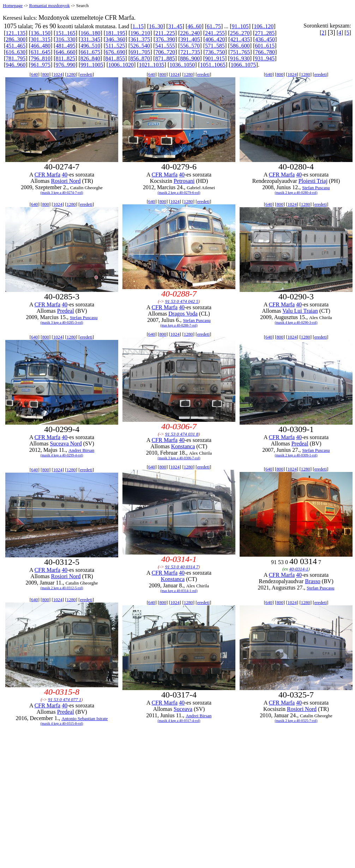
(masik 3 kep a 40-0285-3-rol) (62, 322)
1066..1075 (243, 65)
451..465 (16, 46)
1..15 (138, 26)
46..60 (194, 26)
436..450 (265, 39)
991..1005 (92, 65)
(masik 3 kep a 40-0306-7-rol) (179, 458)
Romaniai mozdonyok (49, 5)
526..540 (140, 46)
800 (46, 74)
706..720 (165, 52)
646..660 (66, 52)
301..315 (41, 39)
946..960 (16, 65)
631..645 (41, 52)
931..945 (265, 58)
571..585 (215, 46)
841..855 (115, 58)
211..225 (165, 33)
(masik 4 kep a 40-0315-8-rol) (62, 723)
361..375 (140, 39)
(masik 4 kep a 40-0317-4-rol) (179, 721)
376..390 (165, 39)
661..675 (90, 52)
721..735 (190, 52)
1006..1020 (121, 65)
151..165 (66, 33)
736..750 (215, 52)
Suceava (183, 709)
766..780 (265, 52)
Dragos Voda (183, 314)
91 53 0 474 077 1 (65, 699)
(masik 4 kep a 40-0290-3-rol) (296, 322)
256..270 (240, 33)
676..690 (115, 52)
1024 (58, 74)
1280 (71, 74)
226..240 (190, 33)
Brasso (313, 581)
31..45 (175, 26)
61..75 (214, 26)
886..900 (190, 58)
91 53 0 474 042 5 (182, 301)
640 (35, 74)
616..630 (16, 52)
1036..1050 (182, 65)
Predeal (66, 311)
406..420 (215, 39)
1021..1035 (152, 65)
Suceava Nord (66, 444)
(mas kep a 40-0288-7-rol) (179, 325)
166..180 (90, 33)
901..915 (215, 58)
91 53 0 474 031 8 (182, 434)
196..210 (140, 33)
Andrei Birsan (81, 450)
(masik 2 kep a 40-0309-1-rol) (296, 455)
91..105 (240, 26)
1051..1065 (213, 65)
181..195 (115, 33)
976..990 (66, 65)
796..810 (41, 58)
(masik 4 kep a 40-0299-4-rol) (62, 455)
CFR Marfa (47, 175)
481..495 (66, 46)
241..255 (215, 33)
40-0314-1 (299, 569)
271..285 (265, 33)
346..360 (115, 39)
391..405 (190, 39)
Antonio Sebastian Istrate (85, 719)
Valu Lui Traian (300, 311)
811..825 (65, 58)
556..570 (190, 46)
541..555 (165, 46)
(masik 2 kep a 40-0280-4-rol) (296, 193)
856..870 (140, 58)
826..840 (90, 58)
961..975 (41, 65)
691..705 (140, 52)
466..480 (41, 46)
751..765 (240, 52)
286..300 (16, 39)
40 (65, 175)
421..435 (240, 39)
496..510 (90, 46)
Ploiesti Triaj (313, 181)
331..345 (90, 39)
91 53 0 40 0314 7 (182, 567)
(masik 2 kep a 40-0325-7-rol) (296, 721)
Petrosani (184, 181)
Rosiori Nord (66, 181)
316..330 (66, 39)
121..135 (16, 33)
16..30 (156, 26)
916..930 (240, 58)
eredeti (86, 74)
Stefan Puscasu (316, 188)
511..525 (115, 46)
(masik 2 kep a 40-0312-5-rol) (62, 588)
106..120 (264, 26)
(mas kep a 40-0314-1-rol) (179, 591)
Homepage (13, 5)
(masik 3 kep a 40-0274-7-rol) (62, 193)
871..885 (165, 58)
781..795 (16, 58)
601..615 (265, 46)
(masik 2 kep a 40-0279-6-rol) (179, 193)
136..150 (41, 33)
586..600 (240, 46)
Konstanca (183, 446)
